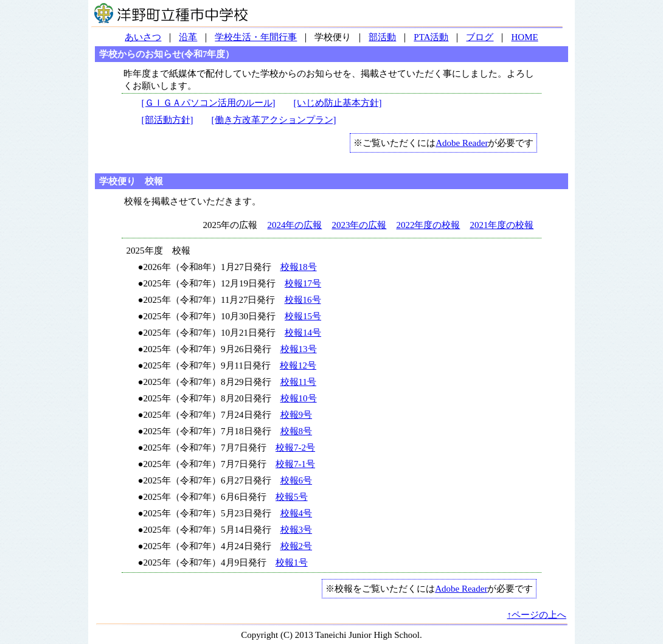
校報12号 (298, 365)
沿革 (188, 37)
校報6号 (297, 480)
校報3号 (297, 530)
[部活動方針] (168, 120)
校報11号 (298, 382)
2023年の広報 (359, 225)
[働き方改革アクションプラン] (274, 120)
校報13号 (299, 349)
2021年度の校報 (502, 225)
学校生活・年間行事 (256, 37)
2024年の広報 (294, 225)
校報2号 (297, 546)
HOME (524, 37)
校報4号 (297, 513)
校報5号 (292, 497)
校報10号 (299, 398)
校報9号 (297, 415)
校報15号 (303, 316)
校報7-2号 (295, 448)
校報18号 (299, 267)
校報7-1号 (295, 464)
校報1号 (292, 563)
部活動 (382, 37)
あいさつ (143, 37)
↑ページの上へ (537, 615)
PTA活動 (431, 37)
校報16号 (303, 300)
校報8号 (297, 431)
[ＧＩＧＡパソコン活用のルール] (209, 103)
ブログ (480, 37)
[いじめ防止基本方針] (338, 103)
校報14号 (303, 333)
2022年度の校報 (428, 225)
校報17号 (303, 283)
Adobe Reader (462, 143)
